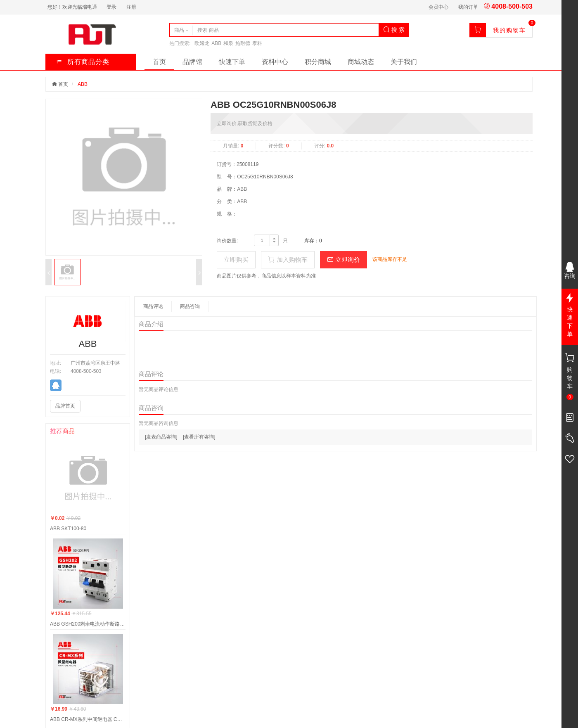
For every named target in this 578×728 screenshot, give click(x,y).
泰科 (257, 43)
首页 (159, 62)
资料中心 (275, 62)
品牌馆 (192, 62)
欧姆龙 (202, 43)
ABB (216, 43)
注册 (131, 7)
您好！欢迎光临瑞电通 (72, 7)
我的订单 (468, 7)
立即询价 (343, 260)
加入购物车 (288, 260)
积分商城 (318, 62)
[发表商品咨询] (161, 437)
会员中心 (438, 7)
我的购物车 (509, 30)
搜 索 (394, 30)
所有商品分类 (83, 62)
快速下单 (232, 62)
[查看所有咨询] (199, 437)
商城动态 (361, 62)
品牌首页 (65, 406)
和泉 (228, 43)
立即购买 (236, 260)
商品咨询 (190, 306)
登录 (111, 7)
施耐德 (243, 43)
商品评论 (153, 306)
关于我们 (404, 62)
